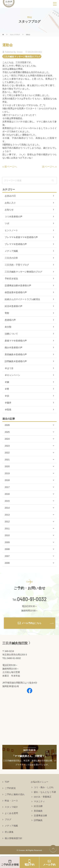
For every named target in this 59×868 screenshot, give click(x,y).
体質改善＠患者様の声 (16, 292)
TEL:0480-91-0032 (12, 658)
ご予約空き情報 (10, 865)
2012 (7, 522)
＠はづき (9, 368)
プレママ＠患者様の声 (16, 244)
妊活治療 (38, 806)
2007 (7, 556)
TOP (7, 782)
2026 (7, 425)
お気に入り (10, 203)
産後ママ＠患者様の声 (16, 341)
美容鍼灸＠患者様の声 (16, 354)
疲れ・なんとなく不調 (45, 792)
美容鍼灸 (38, 811)
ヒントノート (11, 230)
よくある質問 (11, 813)
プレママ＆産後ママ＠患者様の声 (21, 237)
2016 (7, 494)
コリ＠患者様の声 (14, 217)
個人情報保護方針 (14, 838)
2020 (7, 466)
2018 (7, 480)
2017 (7, 487)
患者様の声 (10, 320)
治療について (11, 334)
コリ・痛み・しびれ (44, 787)
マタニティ (39, 801)
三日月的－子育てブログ (17, 265)
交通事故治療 (40, 816)
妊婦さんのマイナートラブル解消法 (22, 299)
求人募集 (9, 832)
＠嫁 (7, 382)
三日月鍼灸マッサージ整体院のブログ (22, 56)
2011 (7, 528)
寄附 (7, 313)
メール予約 (49, 865)
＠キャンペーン (12, 375)
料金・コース (11, 801)
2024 (7, 439)
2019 (7, 473)
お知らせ (9, 210)
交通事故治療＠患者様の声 (18, 285)
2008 (7, 549)
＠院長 (8, 410)
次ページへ (48, 167)
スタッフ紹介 (11, 807)
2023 (7, 446)
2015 (7, 501)
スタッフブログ (15, 35)
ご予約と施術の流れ (15, 794)
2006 (7, 563)
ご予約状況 (10, 788)
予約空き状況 (11, 279)
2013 (7, 515)
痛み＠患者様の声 (14, 348)
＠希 (7, 389)
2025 (7, 432)
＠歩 (7, 396)
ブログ (8, 819)
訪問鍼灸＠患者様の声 (16, 361)
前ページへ (11, 167)
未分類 (8, 327)
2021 (7, 460)
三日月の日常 (11, 258)
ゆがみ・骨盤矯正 (43, 797)
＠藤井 (8, 403)
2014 (7, 508)
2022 (7, 453)
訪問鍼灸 (38, 820)
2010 (7, 535)
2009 (7, 542)
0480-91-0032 (32, 599)
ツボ (7, 223)
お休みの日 (10, 196)
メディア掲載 (11, 251)
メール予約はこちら (31, 623)
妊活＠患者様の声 (14, 306)
